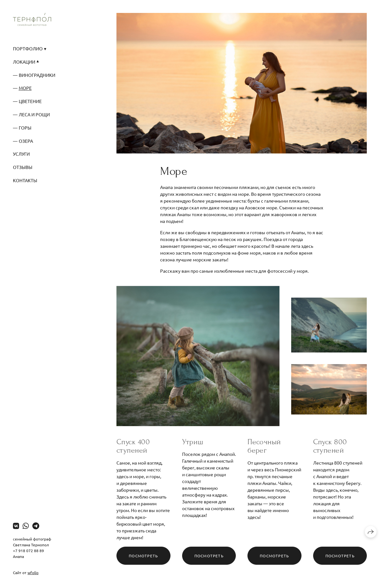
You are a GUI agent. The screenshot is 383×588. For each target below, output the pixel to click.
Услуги (21, 154)
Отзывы (23, 167)
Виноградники (37, 75)
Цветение (30, 101)
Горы (25, 128)
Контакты (25, 180)
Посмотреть (143, 556)
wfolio (33, 572)
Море (25, 88)
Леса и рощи (34, 114)
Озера (26, 141)
